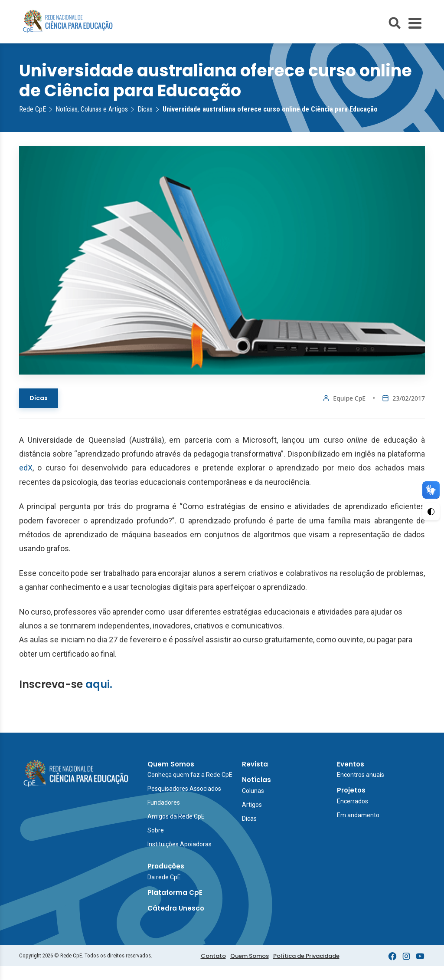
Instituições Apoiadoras (180, 844)
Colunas (253, 791)
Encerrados (353, 801)
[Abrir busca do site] (395, 23)
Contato (213, 956)
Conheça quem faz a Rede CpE (190, 775)
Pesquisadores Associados (184, 789)
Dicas (39, 398)
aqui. (99, 684)
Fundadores (164, 802)
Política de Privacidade (306, 956)
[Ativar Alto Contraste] (431, 512)
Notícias (256, 780)
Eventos (351, 764)
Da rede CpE (164, 877)
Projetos (351, 790)
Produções (166, 866)
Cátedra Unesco (176, 908)
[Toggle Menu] (415, 23)
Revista (255, 764)
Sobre (156, 830)
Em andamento (358, 815)
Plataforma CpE (175, 893)
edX (26, 468)
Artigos (252, 805)
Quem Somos (171, 764)
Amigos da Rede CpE (176, 816)
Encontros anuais (361, 775)
